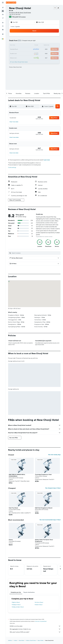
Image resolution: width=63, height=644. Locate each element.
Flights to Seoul (16, 602)
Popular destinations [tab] (29, 592)
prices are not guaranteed (41, 621)
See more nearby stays (54, 455)
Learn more (47, 160)
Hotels (16, 640)
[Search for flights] (3, 8)
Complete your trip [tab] (16, 592)
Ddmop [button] (11, 540)
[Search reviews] (36, 253)
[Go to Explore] (3, 23)
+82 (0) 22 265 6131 (15, 14)
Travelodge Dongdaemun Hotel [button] (43, 475)
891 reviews (22, 17)
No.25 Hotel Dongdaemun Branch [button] (44, 508)
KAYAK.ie (10, 640)
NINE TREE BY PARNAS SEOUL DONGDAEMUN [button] (17, 475)
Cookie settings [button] (12, 167)
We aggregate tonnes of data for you (35, 629)
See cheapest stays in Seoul (53, 488)
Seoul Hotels (41, 640)
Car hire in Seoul (39, 602)
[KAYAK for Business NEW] (3, 30)
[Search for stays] (3, 11)
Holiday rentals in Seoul (18, 607)
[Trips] (3, 34)
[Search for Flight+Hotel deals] (3, 18)
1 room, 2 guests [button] (15, 26)
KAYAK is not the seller (35, 626)
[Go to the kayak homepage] (11, 3)
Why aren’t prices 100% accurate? (35, 632)
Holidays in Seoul (16, 605)
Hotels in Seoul (39, 605)
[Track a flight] (3, 26)
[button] (3, 3)
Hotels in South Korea (31, 640)
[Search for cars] (3, 14)
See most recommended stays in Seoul (50, 520)
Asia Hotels (21, 640)
